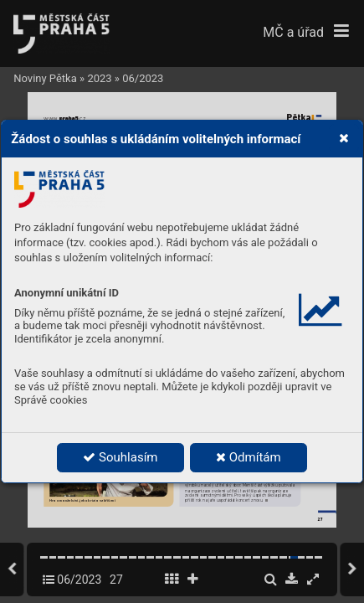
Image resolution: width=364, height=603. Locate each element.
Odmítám (249, 457)
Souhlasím (120, 457)
